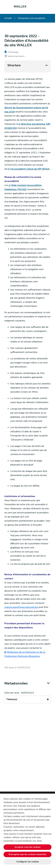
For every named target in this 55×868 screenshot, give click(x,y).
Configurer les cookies (28, 862)
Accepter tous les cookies (27, 847)
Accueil (8, 18)
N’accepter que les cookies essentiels (27, 854)
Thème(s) (27, 699)
